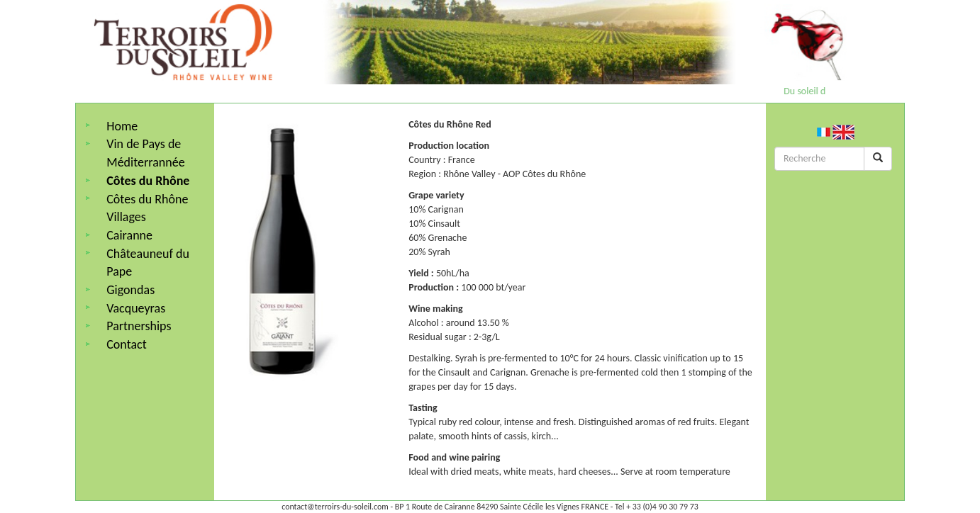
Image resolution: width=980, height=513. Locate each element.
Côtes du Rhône (148, 181)
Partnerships (139, 326)
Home (122, 126)
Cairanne (129, 235)
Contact (126, 344)
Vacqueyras (136, 308)
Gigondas (130, 290)
